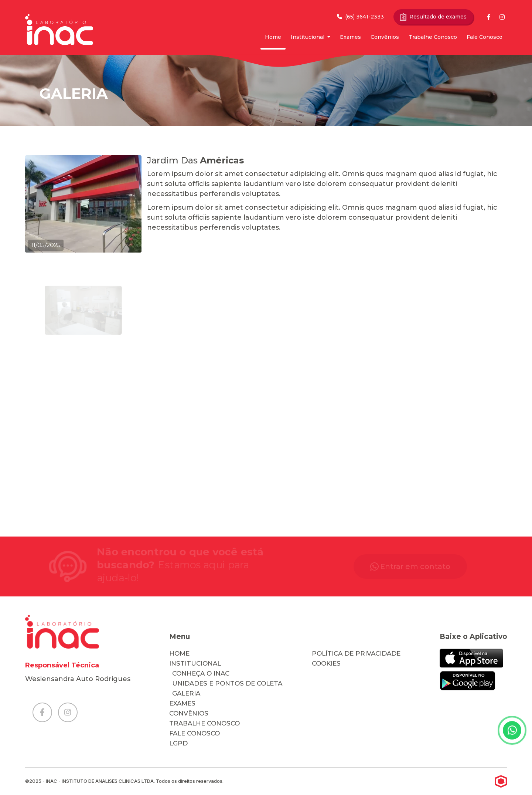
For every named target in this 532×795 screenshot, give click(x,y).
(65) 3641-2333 (360, 17)
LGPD (178, 743)
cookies (326, 663)
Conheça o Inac (201, 673)
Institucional (308, 37)
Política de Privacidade (356, 653)
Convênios (385, 37)
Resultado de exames (433, 17)
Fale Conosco (485, 37)
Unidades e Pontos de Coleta (227, 683)
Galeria (186, 693)
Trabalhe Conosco (433, 37)
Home (273, 37)
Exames (350, 37)
